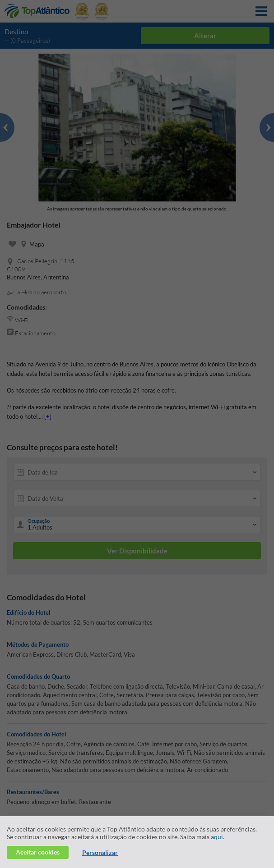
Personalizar (100, 852)
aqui (217, 837)
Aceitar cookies (38, 852)
